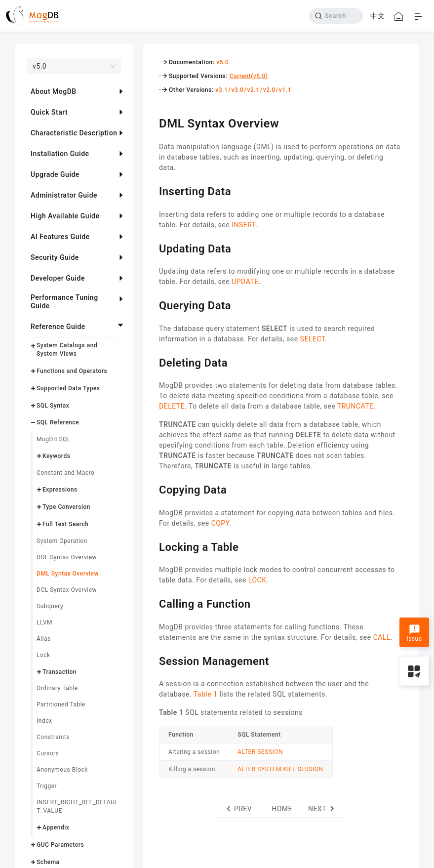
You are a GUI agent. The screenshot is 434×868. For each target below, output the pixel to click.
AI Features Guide (60, 237)
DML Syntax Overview (68, 574)
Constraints (53, 737)
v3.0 (237, 90)
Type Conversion (66, 507)
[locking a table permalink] (152, 546)
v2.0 (269, 90)
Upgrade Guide (55, 174)
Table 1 (206, 694)
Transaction (59, 672)
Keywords (56, 456)
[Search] (336, 16)
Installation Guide (60, 154)
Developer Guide (58, 278)
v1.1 (285, 90)
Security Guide (55, 257)
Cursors (48, 753)
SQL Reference (58, 422)
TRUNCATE (355, 406)
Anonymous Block (62, 770)
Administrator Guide (64, 195)
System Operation (62, 541)
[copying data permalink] (152, 489)
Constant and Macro (65, 473)
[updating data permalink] (152, 248)
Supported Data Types (68, 388)
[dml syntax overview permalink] (152, 122)
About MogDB (54, 91)
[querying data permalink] (152, 304)
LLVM (44, 622)
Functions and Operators (72, 371)
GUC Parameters (60, 845)
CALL (382, 637)
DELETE (172, 406)
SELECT (313, 339)
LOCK (257, 580)
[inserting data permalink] (152, 190)
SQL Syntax (53, 406)
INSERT (243, 225)
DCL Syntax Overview (67, 590)
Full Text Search (65, 524)
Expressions (60, 490)
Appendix (56, 827)
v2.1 (254, 90)
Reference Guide (58, 327)
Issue (414, 633)
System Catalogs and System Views (67, 350)
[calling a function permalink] (152, 603)
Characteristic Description (74, 133)
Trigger (47, 786)
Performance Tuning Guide (64, 302)
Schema (48, 862)
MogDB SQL (54, 439)
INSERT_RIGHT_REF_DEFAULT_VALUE (77, 806)
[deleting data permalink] (152, 362)
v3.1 (221, 90)
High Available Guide (65, 216)
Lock (43, 655)
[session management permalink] (152, 660)
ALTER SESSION (260, 752)
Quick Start (49, 112)
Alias (44, 639)
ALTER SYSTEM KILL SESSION (280, 769)
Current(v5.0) (249, 76)
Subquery (50, 606)
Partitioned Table (61, 704)
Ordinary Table (57, 688)
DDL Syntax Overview (67, 557)
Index (44, 721)
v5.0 (222, 62)
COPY (220, 523)
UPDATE (245, 282)
